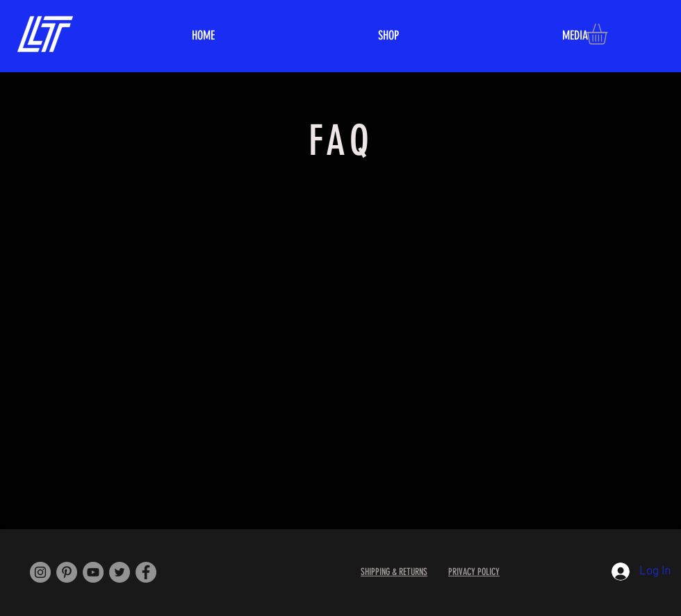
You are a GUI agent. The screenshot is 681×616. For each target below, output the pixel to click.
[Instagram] (40, 572)
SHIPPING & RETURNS (394, 572)
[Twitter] (120, 572)
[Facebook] (146, 572)
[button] (609, 34)
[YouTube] (93, 572)
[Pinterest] (67, 572)
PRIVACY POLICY (474, 572)
